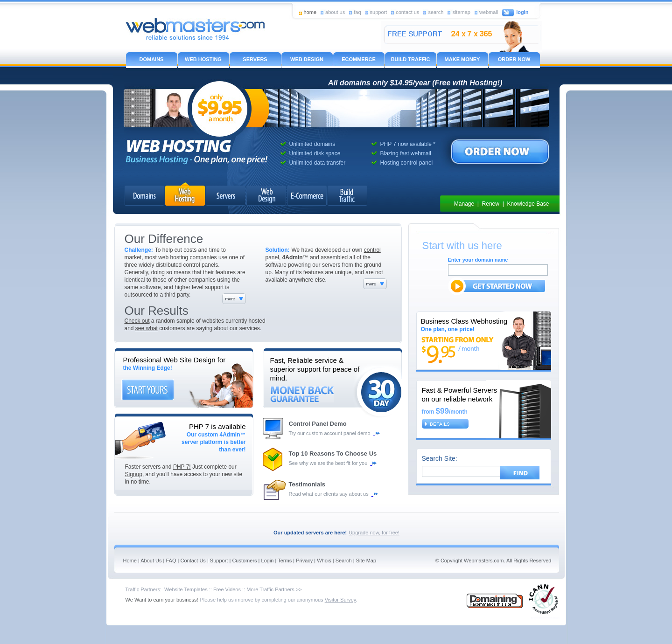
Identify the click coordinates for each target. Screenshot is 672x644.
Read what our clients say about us (330, 494)
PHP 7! (182, 467)
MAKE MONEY (462, 59)
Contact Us (193, 561)
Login (268, 561)
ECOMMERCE (359, 59)
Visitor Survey (340, 600)
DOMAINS (152, 59)
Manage (464, 204)
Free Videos (227, 589)
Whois (324, 561)
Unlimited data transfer (318, 163)
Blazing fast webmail (406, 153)
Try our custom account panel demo (331, 433)
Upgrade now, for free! (374, 533)
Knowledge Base (528, 204)
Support (219, 561)
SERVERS (255, 59)
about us (335, 12)
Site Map (366, 561)
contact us (407, 12)
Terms (285, 561)
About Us (151, 561)
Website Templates (186, 589)
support (379, 12)
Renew (491, 204)
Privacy (304, 561)
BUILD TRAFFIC (411, 59)
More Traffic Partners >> (274, 589)
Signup (134, 474)
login (522, 12)
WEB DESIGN (307, 59)
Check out (137, 321)
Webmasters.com (484, 561)
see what (147, 328)
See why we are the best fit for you (330, 463)
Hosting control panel (407, 163)
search (436, 12)
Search (344, 561)
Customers (244, 561)
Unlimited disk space (315, 153)
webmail (489, 12)
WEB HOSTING (203, 59)
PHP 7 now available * (408, 144)
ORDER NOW (514, 59)
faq (357, 12)
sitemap (461, 12)
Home (130, 561)
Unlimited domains (312, 144)
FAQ (171, 561)
